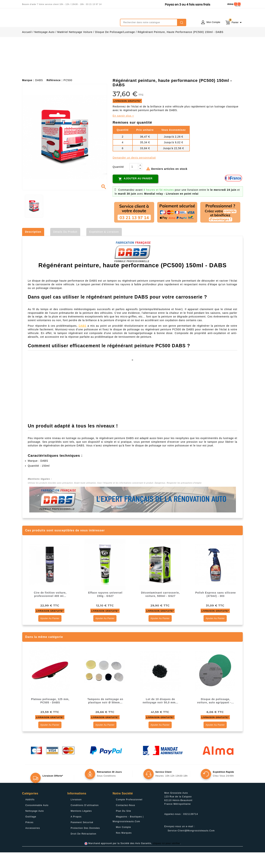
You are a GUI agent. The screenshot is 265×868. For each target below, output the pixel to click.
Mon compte (123, 843)
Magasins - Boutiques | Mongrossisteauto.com (128, 835)
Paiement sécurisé (82, 838)
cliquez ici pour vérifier (167, 859)
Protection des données (85, 844)
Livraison (76, 815)
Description (33, 247)
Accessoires (33, 844)
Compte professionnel (129, 815)
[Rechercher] (153, 22)
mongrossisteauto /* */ (54, 20)
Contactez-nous (126, 821)
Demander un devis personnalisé (134, 173)
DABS (82, 341)
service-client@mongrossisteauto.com (191, 846)
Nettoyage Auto (35, 827)
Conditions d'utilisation (85, 821)
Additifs (30, 815)
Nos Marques (124, 849)
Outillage (31, 832)
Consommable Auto (37, 821)
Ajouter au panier (135, 194)
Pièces (29, 838)
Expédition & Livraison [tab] (104, 247)
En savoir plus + (123, 131)
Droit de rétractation (83, 849)
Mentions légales (81, 827)
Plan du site (123, 827)
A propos (76, 832)
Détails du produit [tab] (65, 247)
